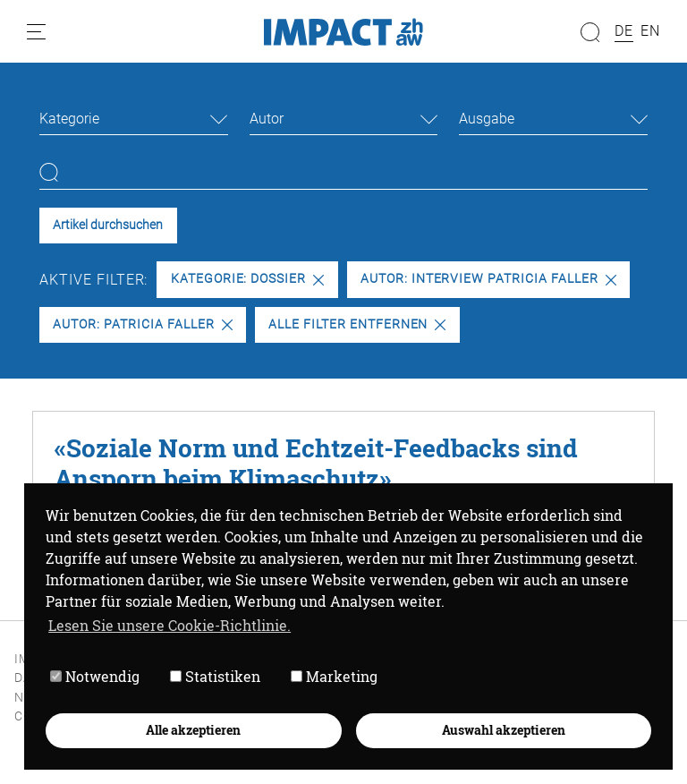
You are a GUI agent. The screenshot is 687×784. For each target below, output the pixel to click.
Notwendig (95, 676)
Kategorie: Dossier (247, 279)
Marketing (334, 676)
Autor (267, 119)
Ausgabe (487, 119)
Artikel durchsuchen (108, 225)
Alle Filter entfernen (357, 324)
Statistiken (215, 676)
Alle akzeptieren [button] (193, 730)
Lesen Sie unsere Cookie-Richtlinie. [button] (170, 625)
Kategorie (69, 119)
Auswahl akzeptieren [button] (504, 730)
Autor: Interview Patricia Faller (488, 279)
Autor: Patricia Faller (142, 324)
